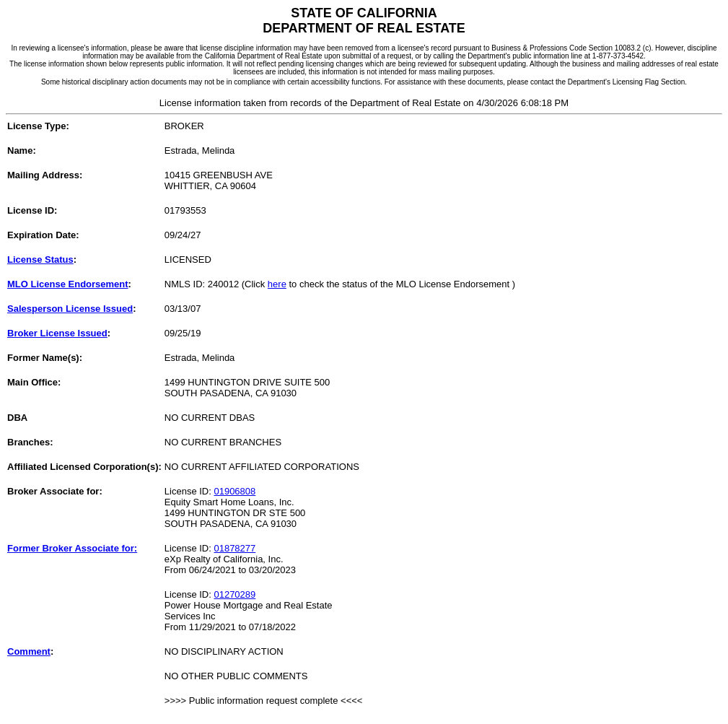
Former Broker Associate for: (72, 548)
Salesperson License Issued (70, 309)
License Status (40, 259)
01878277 (234, 548)
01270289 (234, 594)
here (277, 284)
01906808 (234, 491)
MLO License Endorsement (68, 284)
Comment (29, 651)
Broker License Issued (57, 333)
